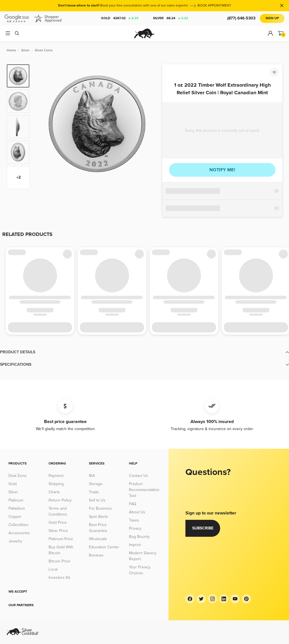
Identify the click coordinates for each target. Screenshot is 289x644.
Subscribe (203, 528)
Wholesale (98, 539)
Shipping (56, 484)
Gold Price (58, 523)
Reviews (96, 555)
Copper (15, 517)
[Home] (11, 50)
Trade (94, 492)
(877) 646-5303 (241, 18)
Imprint (135, 545)
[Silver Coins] (44, 50)
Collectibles (18, 525)
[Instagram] (213, 599)
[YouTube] (235, 599)
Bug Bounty (139, 537)
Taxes (134, 520)
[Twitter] (201, 599)
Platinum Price (61, 539)
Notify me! (222, 170)
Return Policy (60, 500)
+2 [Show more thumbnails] (18, 177)
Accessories (19, 533)
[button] (144, 352)
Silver (170, 18)
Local (53, 569)
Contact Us (139, 476)
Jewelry (15, 541)
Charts (54, 492)
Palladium (17, 508)
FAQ (133, 504)
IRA (92, 476)
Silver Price (58, 531)
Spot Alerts (98, 517)
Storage (96, 484)
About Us (137, 512)
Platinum (16, 500)
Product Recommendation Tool (144, 490)
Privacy (135, 528)
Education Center (104, 547)
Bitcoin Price (59, 561)
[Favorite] (274, 72)
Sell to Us (97, 500)
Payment (56, 476)
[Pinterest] (246, 599)
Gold (120, 18)
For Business (100, 508)
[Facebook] (190, 599)
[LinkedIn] (224, 599)
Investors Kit (59, 578)
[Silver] (25, 50)
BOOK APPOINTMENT (214, 6)
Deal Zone (17, 476)
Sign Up (272, 18)
